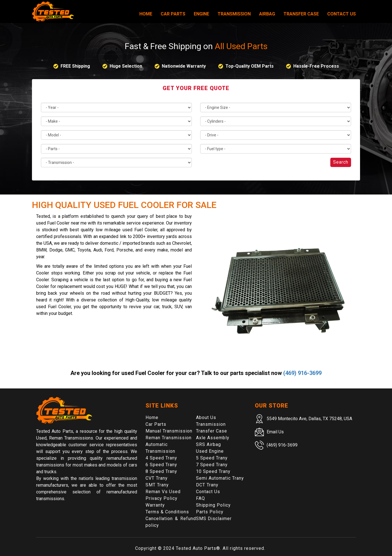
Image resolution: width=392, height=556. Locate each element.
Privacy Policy (162, 498)
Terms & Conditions (167, 512)
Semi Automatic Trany (220, 478)
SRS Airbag (208, 444)
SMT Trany (157, 485)
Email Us (275, 432)
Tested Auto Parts (196, 548)
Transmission (234, 14)
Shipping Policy (213, 505)
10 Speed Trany (213, 471)
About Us (206, 417)
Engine (201, 14)
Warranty (155, 505)
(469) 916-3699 (302, 373)
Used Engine (210, 451)
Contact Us (342, 14)
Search (341, 162)
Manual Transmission (169, 431)
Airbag (267, 14)
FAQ (200, 498)
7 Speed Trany (212, 465)
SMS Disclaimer (214, 519)
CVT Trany (157, 478)
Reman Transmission (169, 438)
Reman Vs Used (163, 492)
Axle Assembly (213, 438)
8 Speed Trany (161, 471)
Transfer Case (301, 14)
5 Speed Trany (212, 458)
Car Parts (173, 14)
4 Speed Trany (161, 458)
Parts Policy (210, 512)
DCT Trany (207, 485)
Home (146, 14)
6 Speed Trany (161, 465)
